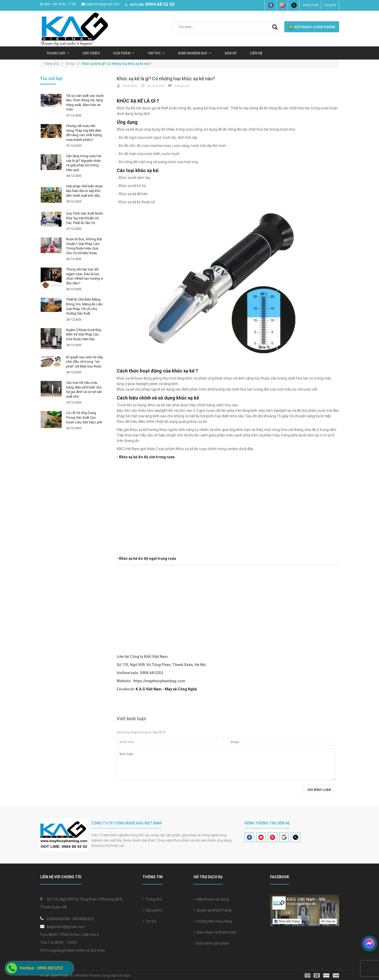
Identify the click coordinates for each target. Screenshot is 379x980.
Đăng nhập (311, 5)
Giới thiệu (91, 53)
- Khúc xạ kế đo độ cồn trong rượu (146, 457)
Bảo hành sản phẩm (212, 943)
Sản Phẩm (124, 53)
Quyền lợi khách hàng (212, 910)
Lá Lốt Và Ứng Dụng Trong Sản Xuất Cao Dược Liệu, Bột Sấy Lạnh (84, 417)
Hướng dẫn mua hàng (213, 921)
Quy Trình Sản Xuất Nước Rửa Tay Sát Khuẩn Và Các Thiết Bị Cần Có (85, 218)
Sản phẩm (152, 910)
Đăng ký (330, 5)
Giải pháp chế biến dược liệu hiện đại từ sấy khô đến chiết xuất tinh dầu (84, 191)
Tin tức (150, 921)
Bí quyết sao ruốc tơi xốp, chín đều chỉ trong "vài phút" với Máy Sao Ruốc (85, 362)
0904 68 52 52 (160, 4)
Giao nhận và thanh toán (215, 932)
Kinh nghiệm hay (195, 53)
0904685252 (83, 919)
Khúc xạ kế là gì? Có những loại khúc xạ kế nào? (166, 79)
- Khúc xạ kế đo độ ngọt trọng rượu (146, 558)
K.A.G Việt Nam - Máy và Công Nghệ (166, 689)
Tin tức (156, 53)
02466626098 (58, 919)
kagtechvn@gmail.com (100, 4)
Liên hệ (256, 53)
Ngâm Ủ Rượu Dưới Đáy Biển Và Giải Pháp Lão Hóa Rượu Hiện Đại (84, 334)
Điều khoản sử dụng (211, 899)
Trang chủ (152, 899)
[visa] (322, 975)
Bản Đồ (231, 53)
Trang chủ (58, 53)
